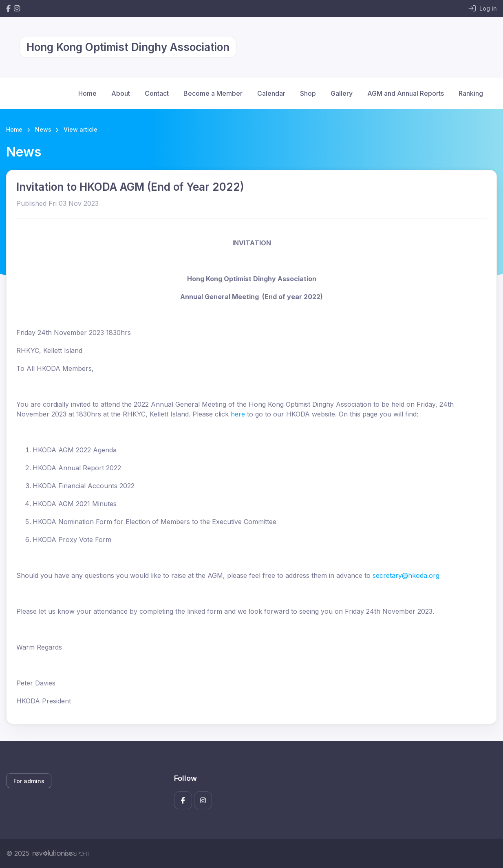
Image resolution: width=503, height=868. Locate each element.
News (43, 129)
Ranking (471, 93)
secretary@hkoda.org (406, 575)
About (121, 93)
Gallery (342, 93)
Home (87, 93)
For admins (29, 781)
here (238, 414)
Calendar (271, 93)
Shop (308, 93)
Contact (157, 93)
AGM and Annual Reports (406, 93)
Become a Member (213, 93)
